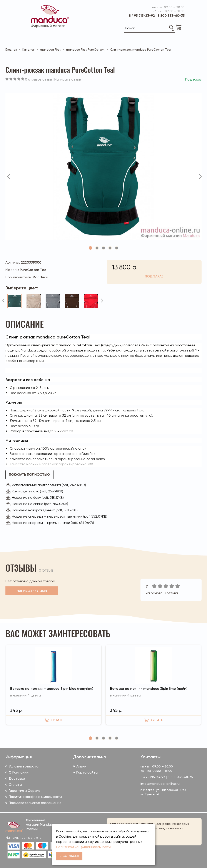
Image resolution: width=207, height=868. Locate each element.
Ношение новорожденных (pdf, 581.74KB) (45, 510)
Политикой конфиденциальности (83, 847)
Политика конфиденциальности (35, 797)
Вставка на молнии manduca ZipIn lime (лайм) (149, 689)
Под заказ (154, 276)
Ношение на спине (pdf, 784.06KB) (40, 504)
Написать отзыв (68, 79)
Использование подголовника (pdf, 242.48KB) (49, 485)
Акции (81, 766)
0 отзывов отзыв (38, 79)
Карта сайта (87, 772)
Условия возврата (24, 766)
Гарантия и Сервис (24, 791)
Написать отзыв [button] (32, 591)
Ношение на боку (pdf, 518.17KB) (38, 498)
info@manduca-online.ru (160, 784)
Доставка (17, 778)
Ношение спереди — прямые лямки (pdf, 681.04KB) (53, 523)
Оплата (15, 785)
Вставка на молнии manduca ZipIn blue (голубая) (52, 689)
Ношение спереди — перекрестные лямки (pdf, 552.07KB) (60, 516)
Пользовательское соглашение (35, 803)
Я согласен (69, 856)
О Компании (19, 772)
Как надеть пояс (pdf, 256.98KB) (38, 491)
